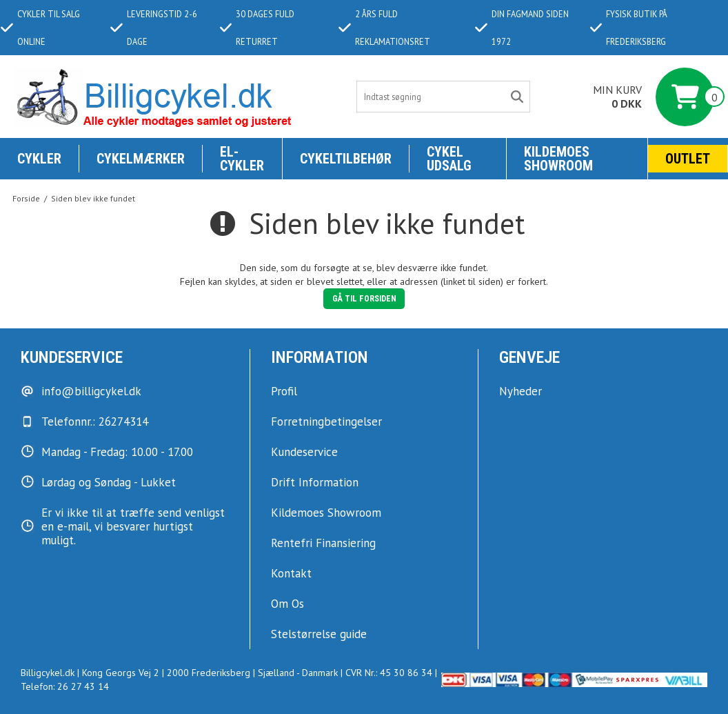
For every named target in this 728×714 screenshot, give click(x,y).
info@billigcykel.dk (91, 391)
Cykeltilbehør (346, 159)
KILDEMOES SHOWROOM (558, 159)
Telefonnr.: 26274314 (95, 422)
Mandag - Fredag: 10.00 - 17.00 (117, 452)
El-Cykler (242, 159)
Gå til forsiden (364, 299)
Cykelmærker (141, 159)
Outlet (688, 159)
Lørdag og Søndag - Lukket (109, 482)
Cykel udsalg (449, 159)
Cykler (39, 159)
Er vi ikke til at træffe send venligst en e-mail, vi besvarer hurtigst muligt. (133, 526)
